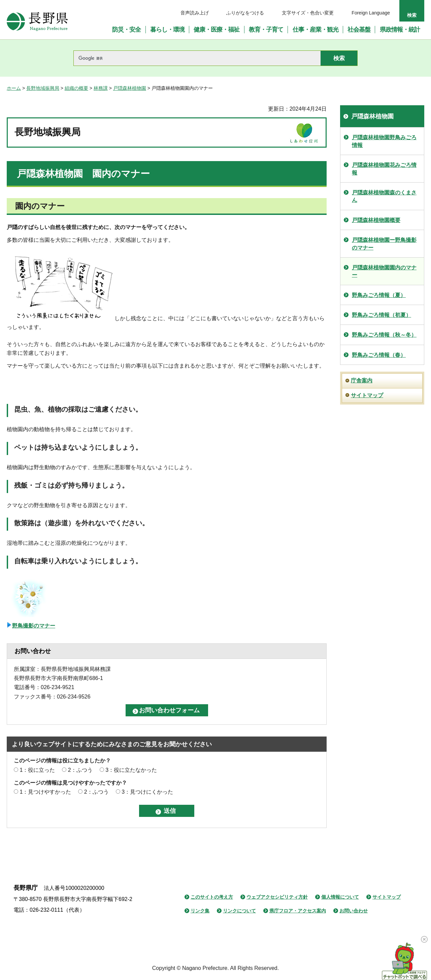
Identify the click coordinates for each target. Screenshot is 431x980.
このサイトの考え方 (212, 897)
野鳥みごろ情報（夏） (379, 295)
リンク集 (200, 911)
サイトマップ (367, 395)
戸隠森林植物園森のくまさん (384, 196)
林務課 (101, 88)
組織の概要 (76, 88)
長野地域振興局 (43, 88)
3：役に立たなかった (131, 770)
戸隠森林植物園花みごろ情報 (384, 169)
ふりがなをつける (245, 13)
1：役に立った (37, 770)
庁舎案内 (362, 381)
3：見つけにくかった (147, 792)
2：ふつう (80, 770)
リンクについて (239, 911)
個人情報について (340, 897)
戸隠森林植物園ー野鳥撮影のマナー (384, 244)
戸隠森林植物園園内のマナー (384, 271)
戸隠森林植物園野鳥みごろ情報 (384, 141)
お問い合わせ (354, 911)
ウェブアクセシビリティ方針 (277, 897)
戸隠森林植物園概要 (376, 220)
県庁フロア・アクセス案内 (298, 911)
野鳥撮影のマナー (34, 626)
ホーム (14, 88)
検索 (412, 15)
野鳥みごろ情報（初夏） (382, 315)
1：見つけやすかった (45, 792)
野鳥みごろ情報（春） (379, 355)
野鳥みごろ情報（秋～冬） (384, 335)
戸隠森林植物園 (130, 88)
